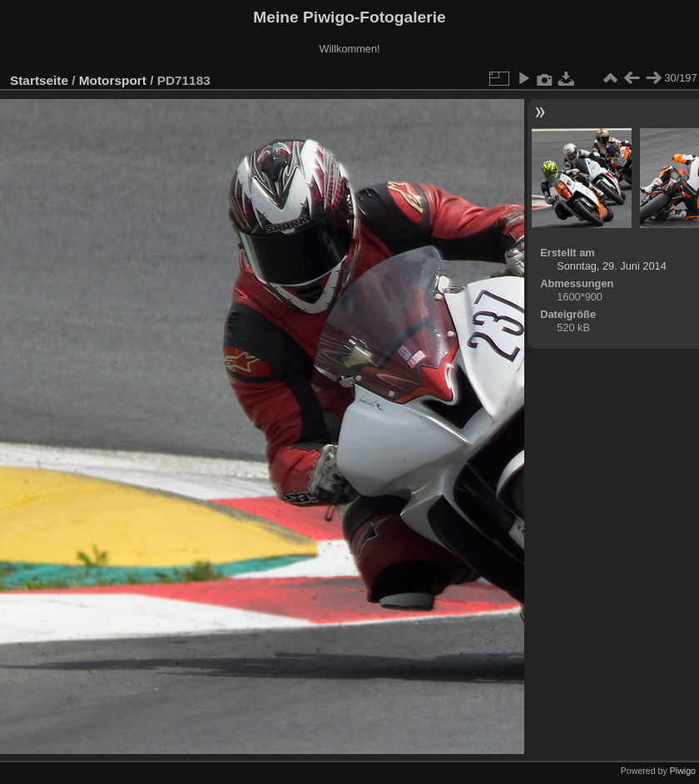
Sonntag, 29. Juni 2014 (612, 266)
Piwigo (683, 771)
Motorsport (113, 80)
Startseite (39, 80)
